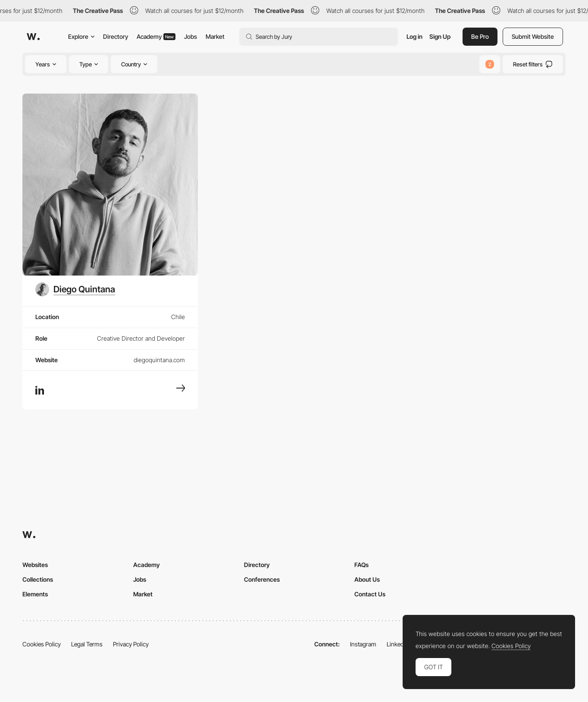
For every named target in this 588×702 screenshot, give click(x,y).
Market (215, 36)
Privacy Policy (131, 644)
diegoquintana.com (159, 360)
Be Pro (480, 36)
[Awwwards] (33, 37)
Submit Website (533, 36)
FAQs (361, 565)
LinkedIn (398, 644)
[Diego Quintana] (75, 289)
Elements (35, 594)
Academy (156, 36)
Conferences (262, 579)
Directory (116, 36)
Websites (35, 565)
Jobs (191, 36)
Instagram (363, 644)
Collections (38, 579)
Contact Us (370, 594)
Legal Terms (87, 644)
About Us (367, 579)
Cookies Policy (42, 644)
